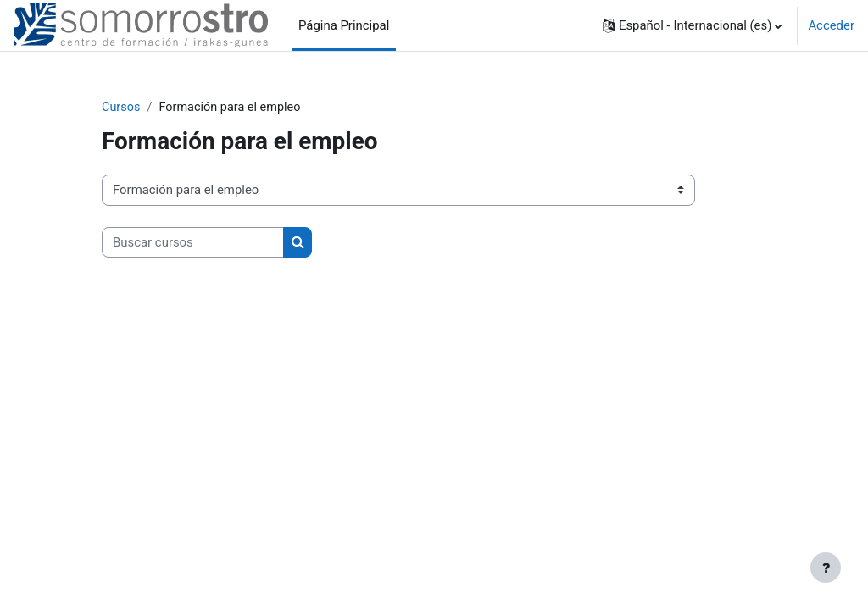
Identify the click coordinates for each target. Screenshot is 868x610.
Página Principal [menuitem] (344, 25)
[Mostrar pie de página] (826, 568)
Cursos (122, 108)
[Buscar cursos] (193, 242)
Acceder (831, 25)
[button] (692, 25)
